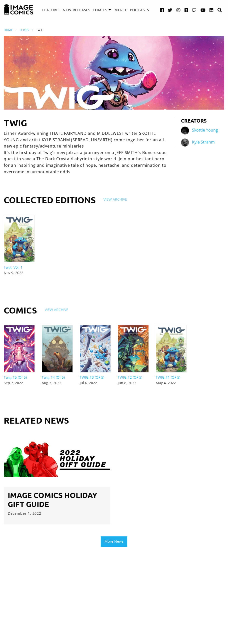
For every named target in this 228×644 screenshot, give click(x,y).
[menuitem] (51, 10)
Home (8, 30)
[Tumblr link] (186, 10)
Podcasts (140, 10)
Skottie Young (205, 130)
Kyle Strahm (203, 142)
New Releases (77, 10)
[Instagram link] (178, 10)
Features (51, 10)
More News (114, 541)
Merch (121, 10)
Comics (100, 10)
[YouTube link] (203, 10)
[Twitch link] (194, 10)
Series (24, 30)
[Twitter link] (170, 10)
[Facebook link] (162, 10)
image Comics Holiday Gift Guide (53, 500)
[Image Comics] (19, 9)
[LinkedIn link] (211, 10)
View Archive (115, 199)
